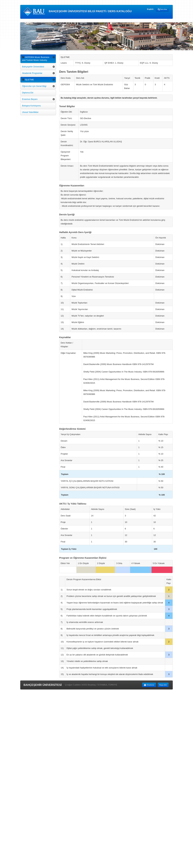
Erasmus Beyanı (30, 99)
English (150, 9)
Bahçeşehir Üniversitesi (33, 67)
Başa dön (163, 685)
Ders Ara (162, 9)
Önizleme (149, 685)
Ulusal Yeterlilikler (30, 112)
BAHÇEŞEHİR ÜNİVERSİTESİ (43, 685)
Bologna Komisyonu (31, 106)
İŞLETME (28, 80)
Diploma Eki (28, 93)
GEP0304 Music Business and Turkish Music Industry (36, 59)
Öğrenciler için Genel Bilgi (34, 86)
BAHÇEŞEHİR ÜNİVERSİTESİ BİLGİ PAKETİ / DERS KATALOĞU (78, 12)
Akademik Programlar (32, 73)
